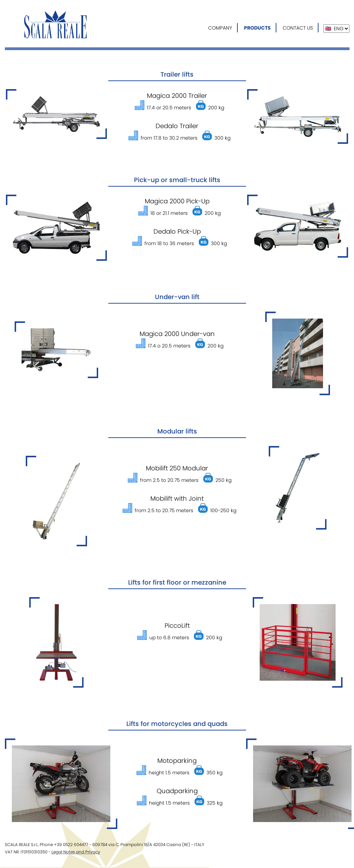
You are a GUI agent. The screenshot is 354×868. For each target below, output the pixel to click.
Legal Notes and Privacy (76, 852)
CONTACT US (298, 28)
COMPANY (220, 28)
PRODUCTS (257, 28)
